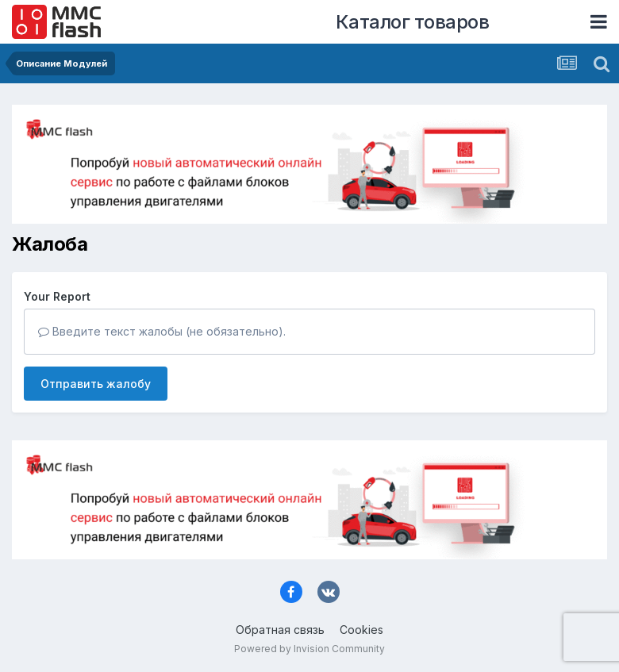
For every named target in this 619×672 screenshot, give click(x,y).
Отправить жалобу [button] (96, 384)
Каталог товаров (413, 22)
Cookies (361, 630)
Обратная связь (280, 630)
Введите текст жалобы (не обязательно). (162, 331)
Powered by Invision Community (309, 649)
